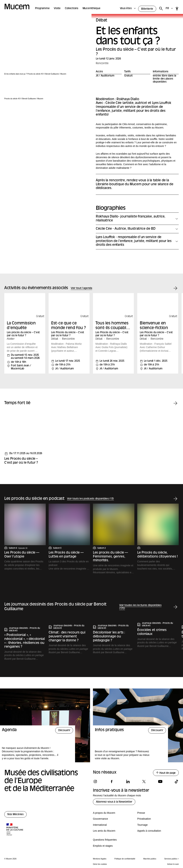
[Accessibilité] (177, 9)
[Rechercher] (161, 9)
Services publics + (171, 859)
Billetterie (147, 9)
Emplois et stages (103, 846)
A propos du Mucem (104, 813)
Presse (141, 813)
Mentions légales (100, 859)
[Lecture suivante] (175, 607)
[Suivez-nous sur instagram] (95, 782)
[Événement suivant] (175, 288)
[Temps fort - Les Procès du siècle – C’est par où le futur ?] (25, 439)
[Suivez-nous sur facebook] (112, 782)
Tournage (142, 825)
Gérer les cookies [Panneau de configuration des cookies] (100, 864)
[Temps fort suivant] (175, 403)
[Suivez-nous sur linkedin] (128, 782)
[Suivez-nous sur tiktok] (176, 782)
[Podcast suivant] (175, 499)
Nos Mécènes (15, 815)
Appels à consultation (149, 831)
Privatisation (144, 819)
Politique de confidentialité (125, 859)
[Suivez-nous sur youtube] (160, 782)
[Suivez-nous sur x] (144, 782)
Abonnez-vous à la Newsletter (114, 802)
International (100, 825)
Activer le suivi (173, 864)
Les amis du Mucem (104, 831)
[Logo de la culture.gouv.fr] (15, 830)
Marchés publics (150, 859)
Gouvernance (100, 819)
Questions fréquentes (105, 840)
